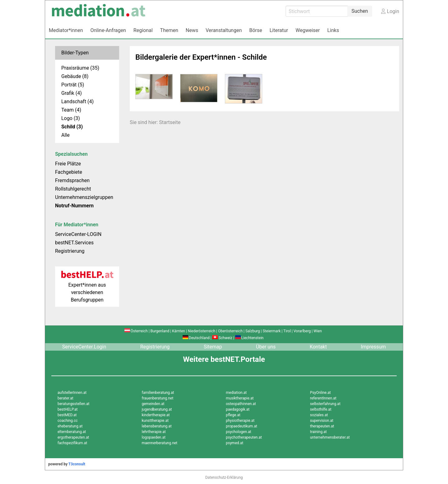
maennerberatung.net (160, 443)
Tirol (287, 331)
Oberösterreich (230, 331)
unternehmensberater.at (330, 437)
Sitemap (213, 347)
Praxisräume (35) (80, 68)
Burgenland (160, 331)
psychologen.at (238, 432)
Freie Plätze (68, 164)
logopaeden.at (154, 437)
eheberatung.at (70, 426)
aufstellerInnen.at (72, 393)
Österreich (136, 331)
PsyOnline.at (321, 393)
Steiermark (272, 331)
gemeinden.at (153, 404)
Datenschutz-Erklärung (224, 477)
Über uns (266, 347)
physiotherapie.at (240, 421)
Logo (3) (71, 118)
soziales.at (319, 415)
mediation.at (236, 393)
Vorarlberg (302, 331)
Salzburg (253, 331)
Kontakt (318, 347)
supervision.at (322, 421)
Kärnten (179, 331)
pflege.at (233, 415)
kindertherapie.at (156, 415)
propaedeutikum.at (242, 426)
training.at (319, 432)
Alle (65, 135)
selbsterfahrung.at (325, 404)
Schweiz (222, 338)
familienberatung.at (158, 393)
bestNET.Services (74, 243)
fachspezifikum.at (72, 443)
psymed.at (235, 443)
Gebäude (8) (75, 76)
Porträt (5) (73, 85)
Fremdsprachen (72, 180)
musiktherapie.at (240, 398)
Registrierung (70, 251)
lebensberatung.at (157, 426)
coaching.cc (68, 421)
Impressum (373, 347)
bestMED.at (67, 415)
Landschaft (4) (77, 101)
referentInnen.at (323, 398)
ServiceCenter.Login (84, 347)
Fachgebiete (69, 172)
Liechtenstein (250, 338)
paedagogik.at (238, 409)
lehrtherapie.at (154, 432)
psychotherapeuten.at (244, 437)
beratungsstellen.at (74, 404)
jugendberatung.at (157, 409)
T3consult (77, 464)
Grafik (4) (72, 93)
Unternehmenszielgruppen (84, 197)
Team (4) (71, 110)
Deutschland (196, 338)
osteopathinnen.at (241, 404)
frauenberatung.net (158, 398)
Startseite (170, 122)
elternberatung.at (72, 432)
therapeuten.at (322, 426)
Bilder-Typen (75, 53)
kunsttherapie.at (155, 421)
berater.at (65, 398)
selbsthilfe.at (321, 409)
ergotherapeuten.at (73, 437)
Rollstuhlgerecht (73, 189)
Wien (318, 331)
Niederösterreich (202, 331)
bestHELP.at (68, 409)
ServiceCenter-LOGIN (78, 234)
